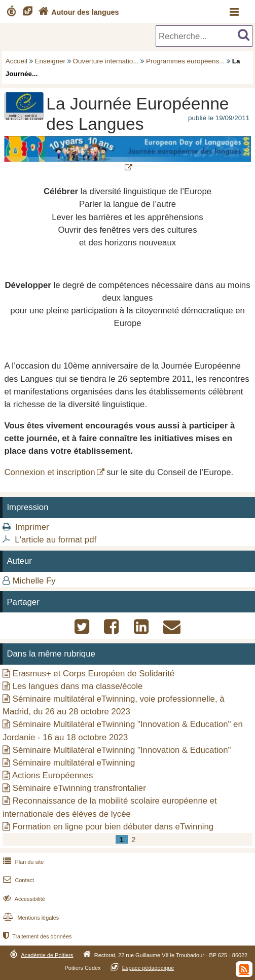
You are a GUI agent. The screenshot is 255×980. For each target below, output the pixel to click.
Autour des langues (78, 12)
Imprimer (32, 527)
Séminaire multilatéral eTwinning (74, 763)
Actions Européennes (53, 775)
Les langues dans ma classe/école (78, 686)
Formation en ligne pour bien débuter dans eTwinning (113, 827)
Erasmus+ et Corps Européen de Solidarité (94, 674)
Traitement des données (36, 936)
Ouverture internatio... (106, 61)
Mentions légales (30, 918)
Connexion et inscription (49, 472)
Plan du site (22, 862)
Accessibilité (23, 899)
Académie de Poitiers (47, 955)
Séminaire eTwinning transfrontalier (79, 788)
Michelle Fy (34, 581)
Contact (17, 880)
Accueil (16, 61)
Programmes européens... (185, 61)
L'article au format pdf (56, 540)
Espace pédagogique (148, 968)
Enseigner (50, 61)
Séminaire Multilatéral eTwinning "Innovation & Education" (122, 750)
